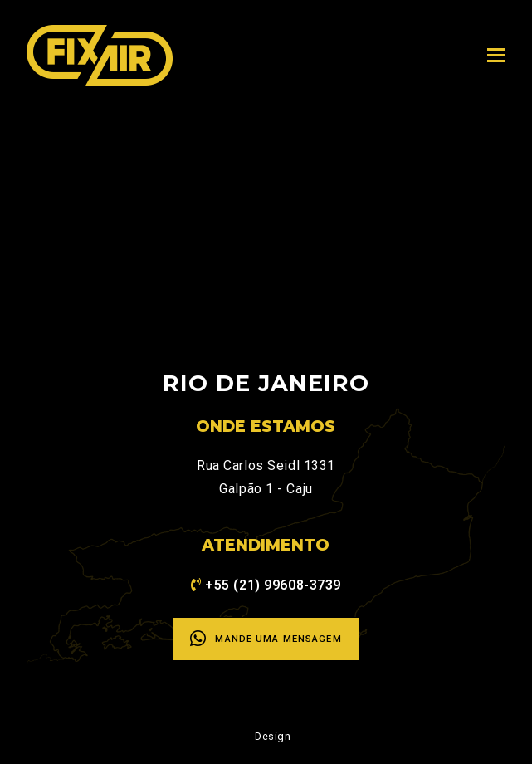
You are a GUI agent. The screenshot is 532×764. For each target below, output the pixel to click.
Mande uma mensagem (266, 639)
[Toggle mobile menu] (496, 56)
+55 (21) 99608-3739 (273, 585)
